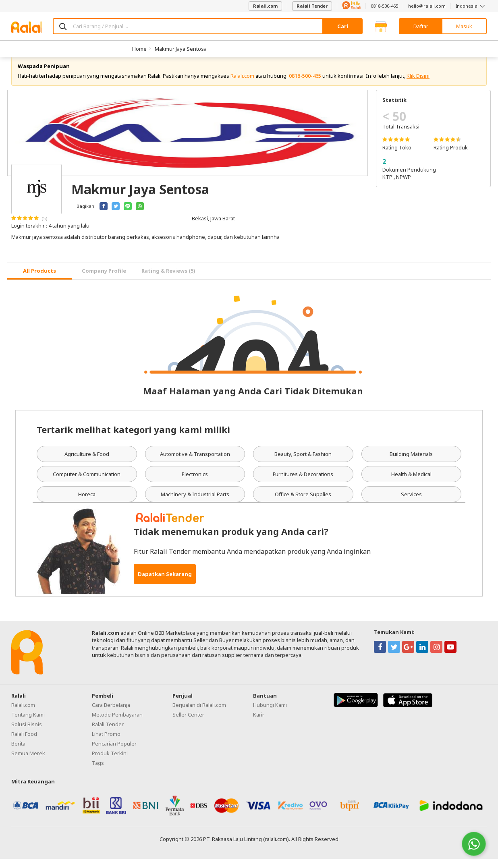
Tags (98, 772)
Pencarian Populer (114, 752)
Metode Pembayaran (117, 723)
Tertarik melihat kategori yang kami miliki (133, 438)
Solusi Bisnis (27, 733)
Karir (259, 723)
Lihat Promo (106, 743)
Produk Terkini (110, 762)
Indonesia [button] (471, 6)
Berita (18, 752)
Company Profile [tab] (104, 280)
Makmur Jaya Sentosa (181, 49)
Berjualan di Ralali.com (199, 714)
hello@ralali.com (427, 6)
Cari (343, 26)
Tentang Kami (28, 723)
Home (139, 49)
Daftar (421, 26)
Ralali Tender (312, 6)
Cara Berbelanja (111, 714)
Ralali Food (24, 743)
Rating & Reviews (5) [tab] (168, 280)
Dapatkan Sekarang (165, 583)
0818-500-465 (384, 6)
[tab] (39, 281)
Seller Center (188, 723)
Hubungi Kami (270, 714)
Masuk (464, 26)
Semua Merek (28, 762)
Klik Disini (418, 85)
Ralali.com (265, 6)
